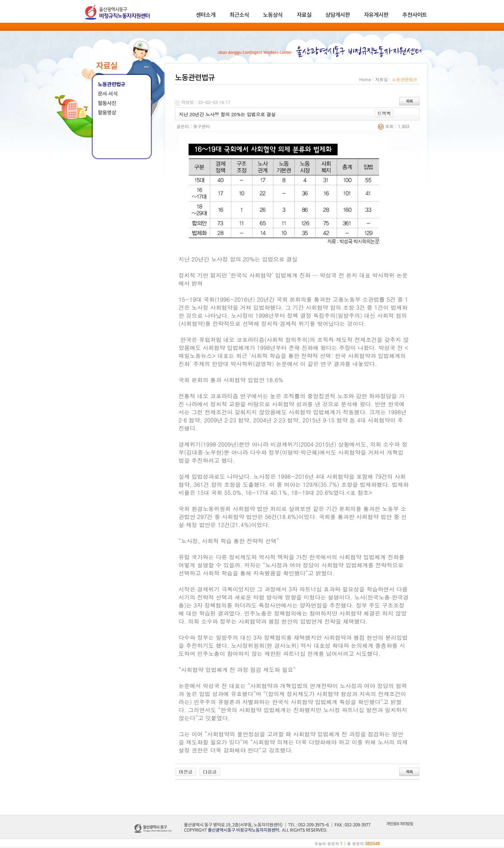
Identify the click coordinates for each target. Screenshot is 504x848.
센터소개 (206, 15)
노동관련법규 (112, 84)
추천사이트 (415, 15)
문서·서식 (108, 94)
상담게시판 (338, 15)
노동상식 (273, 15)
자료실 (304, 15)
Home (365, 79)
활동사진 (107, 103)
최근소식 (239, 15)
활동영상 (107, 113)
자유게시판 (376, 15)
